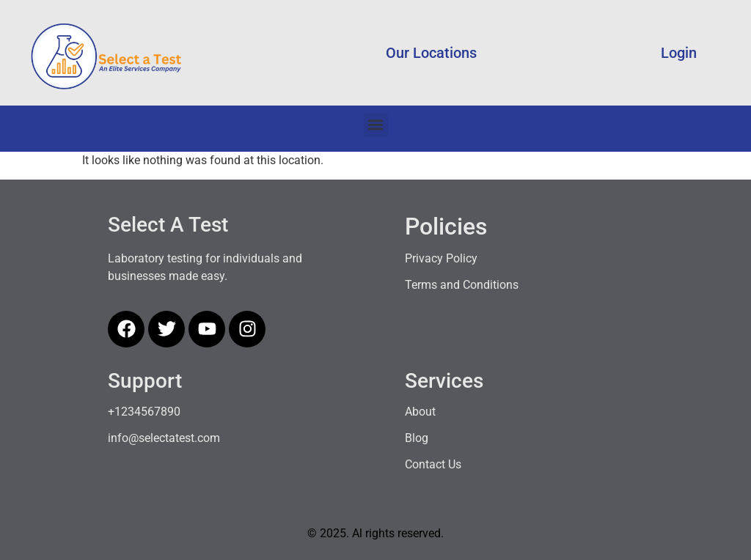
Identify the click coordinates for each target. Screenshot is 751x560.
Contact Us (433, 464)
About (420, 412)
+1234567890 (144, 412)
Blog (417, 438)
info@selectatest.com (164, 438)
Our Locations (431, 53)
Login (679, 53)
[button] (376, 125)
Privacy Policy (441, 258)
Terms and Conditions (462, 285)
